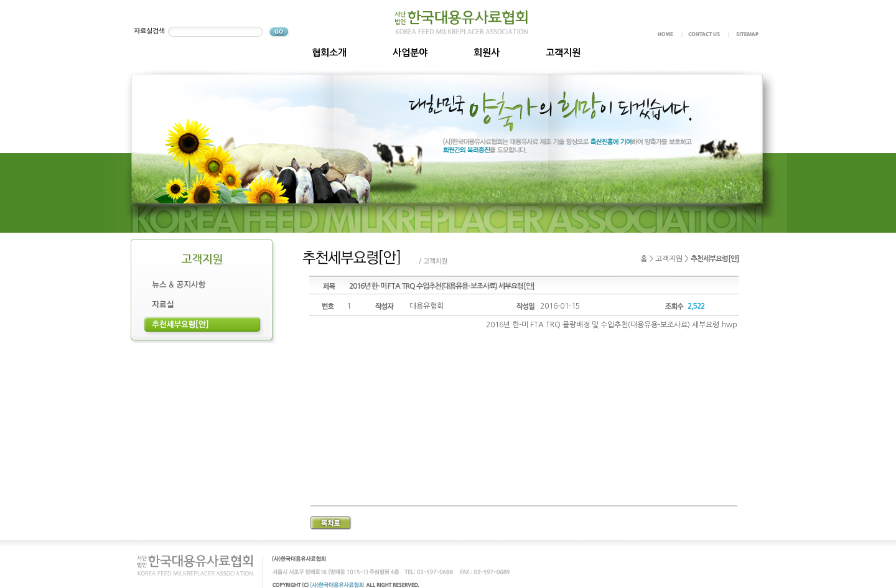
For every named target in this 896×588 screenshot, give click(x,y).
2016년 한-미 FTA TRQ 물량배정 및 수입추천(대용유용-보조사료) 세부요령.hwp (612, 325)
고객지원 (563, 53)
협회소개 (329, 53)
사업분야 (410, 53)
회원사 (487, 53)
